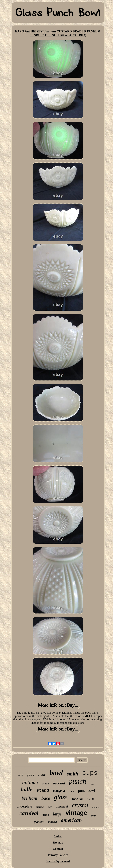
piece (45, 783)
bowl (56, 773)
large (57, 814)
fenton (30, 775)
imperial (77, 799)
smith (72, 774)
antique (30, 782)
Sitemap (58, 843)
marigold (59, 791)
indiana (40, 807)
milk (72, 791)
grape (94, 815)
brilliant (30, 798)
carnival (29, 813)
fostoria (96, 807)
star (50, 807)
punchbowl (86, 790)
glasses (39, 822)
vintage (76, 813)
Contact (58, 849)
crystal (80, 805)
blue (92, 784)
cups (90, 773)
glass (61, 797)
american (71, 820)
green (46, 815)
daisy (21, 775)
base (46, 798)
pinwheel (62, 806)
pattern (52, 822)
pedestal (59, 783)
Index (58, 836)
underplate (24, 806)
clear (42, 774)
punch (78, 781)
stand (43, 790)
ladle (27, 789)
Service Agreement (58, 861)
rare (90, 798)
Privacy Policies (58, 855)
